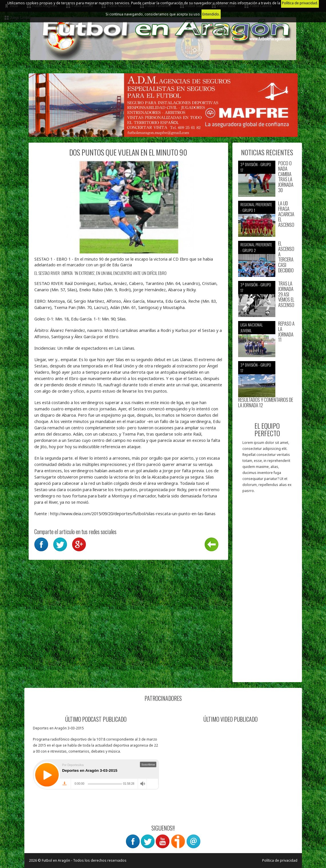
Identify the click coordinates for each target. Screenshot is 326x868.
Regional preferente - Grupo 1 (256, 207)
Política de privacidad (280, 860)
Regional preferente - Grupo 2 (256, 247)
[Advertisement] (267, 591)
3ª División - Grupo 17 (256, 167)
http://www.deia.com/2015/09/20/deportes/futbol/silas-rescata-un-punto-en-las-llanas (133, 513)
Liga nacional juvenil (252, 327)
